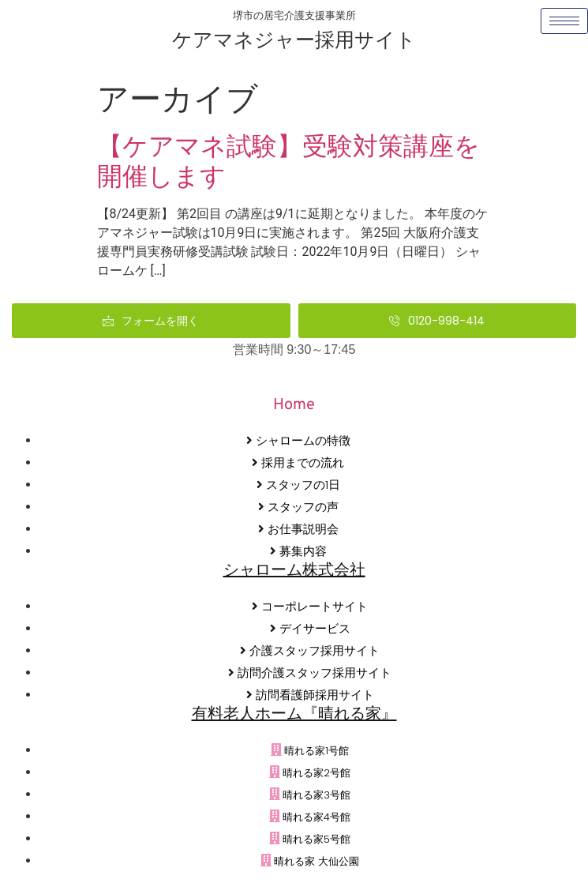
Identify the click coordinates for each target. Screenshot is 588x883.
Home (294, 405)
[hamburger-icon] (564, 21)
